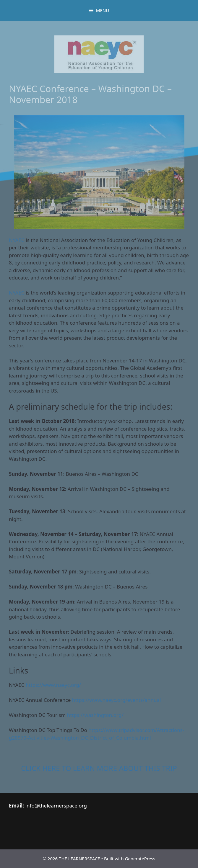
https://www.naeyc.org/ (53, 685)
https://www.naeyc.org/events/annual (117, 700)
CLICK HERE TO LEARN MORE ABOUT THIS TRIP (99, 768)
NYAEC (17, 240)
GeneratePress (140, 859)
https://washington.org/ (95, 715)
